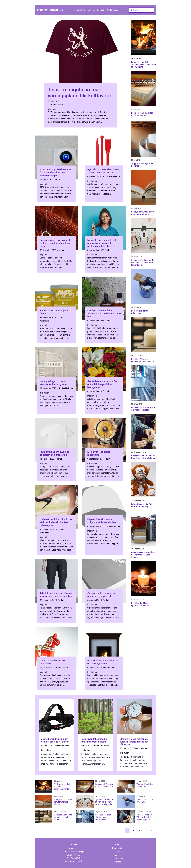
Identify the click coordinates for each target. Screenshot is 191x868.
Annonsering (80, 10)
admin (57, 180)
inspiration (52, 109)
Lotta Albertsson (55, 105)
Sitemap (117, 862)
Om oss (91, 10)
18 (151, 831)
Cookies (101, 10)
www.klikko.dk (76, 861)
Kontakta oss (112, 10)
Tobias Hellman (113, 177)
